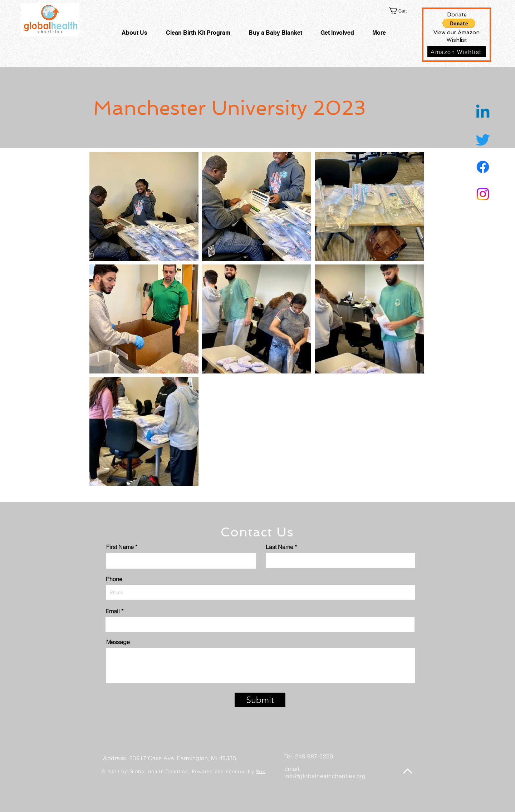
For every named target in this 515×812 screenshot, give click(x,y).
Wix (261, 771)
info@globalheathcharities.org (325, 776)
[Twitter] (483, 140)
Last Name (279, 547)
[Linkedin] (483, 113)
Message (118, 642)
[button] (402, 11)
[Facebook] (483, 167)
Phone (114, 579)
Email (113, 611)
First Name (120, 547)
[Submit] (260, 700)
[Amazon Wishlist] (457, 52)
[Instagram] (483, 194)
